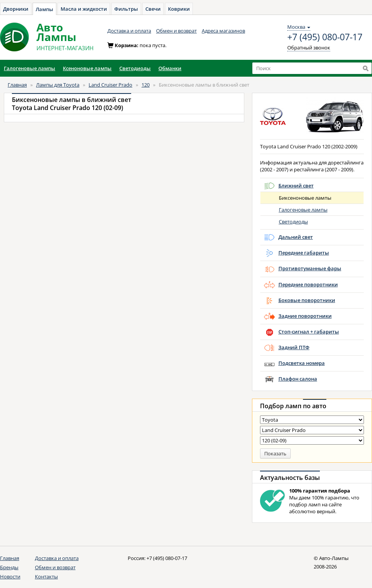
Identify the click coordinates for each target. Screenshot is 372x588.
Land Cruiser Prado (110, 85)
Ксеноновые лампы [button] (87, 68)
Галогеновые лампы (303, 210)
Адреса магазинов (223, 31)
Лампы (44, 9)
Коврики (179, 9)
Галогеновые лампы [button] (30, 68)
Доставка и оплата (129, 31)
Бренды (9, 567)
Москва (299, 27)
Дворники (16, 9)
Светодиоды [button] (135, 68)
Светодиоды (293, 222)
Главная (17, 85)
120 (146, 85)
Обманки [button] (170, 68)
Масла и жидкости (84, 9)
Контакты (46, 577)
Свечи (153, 9)
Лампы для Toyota (58, 85)
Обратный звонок (309, 48)
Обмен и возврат (176, 31)
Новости (10, 577)
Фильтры (126, 9)
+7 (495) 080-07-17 (325, 37)
